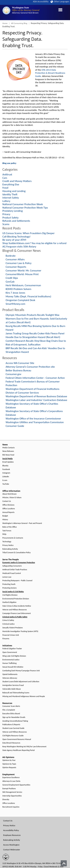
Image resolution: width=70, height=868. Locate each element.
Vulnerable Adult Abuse (12, 689)
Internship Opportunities (12, 796)
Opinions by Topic (9, 764)
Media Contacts (9, 448)
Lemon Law (7, 577)
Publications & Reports (11, 725)
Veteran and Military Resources (15, 610)
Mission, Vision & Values (12, 498)
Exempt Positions (9, 789)
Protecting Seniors (9, 588)
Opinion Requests (9, 768)
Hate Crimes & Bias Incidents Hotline (17, 606)
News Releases (8, 451)
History (5, 520)
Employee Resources (12, 835)
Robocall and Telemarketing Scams (16, 693)
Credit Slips (12, 278)
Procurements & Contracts (13, 538)
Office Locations (9, 509)
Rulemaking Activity (10, 549)
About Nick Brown (9, 494)
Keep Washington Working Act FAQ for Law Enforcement (24, 747)
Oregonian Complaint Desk (20, 300)
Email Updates (8, 462)
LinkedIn (6, 477)
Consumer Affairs (15, 259)
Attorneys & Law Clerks (11, 781)
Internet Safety (11, 198)
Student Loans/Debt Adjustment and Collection (21, 682)
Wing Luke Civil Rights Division (14, 656)
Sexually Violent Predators (13, 628)
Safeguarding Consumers (12, 566)
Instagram (6, 473)
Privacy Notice (8, 545)
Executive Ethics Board (11, 714)
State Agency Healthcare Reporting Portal (19, 750)
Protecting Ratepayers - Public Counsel (17, 581)
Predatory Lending (13, 211)
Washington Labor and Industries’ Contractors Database (36, 400)
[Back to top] (64, 863)
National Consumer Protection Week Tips (25, 208)
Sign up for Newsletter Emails (14, 717)
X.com (5, 480)
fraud (5, 188)
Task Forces (7, 531)
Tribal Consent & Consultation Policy (17, 553)
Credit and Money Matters (17, 181)
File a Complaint (9, 710)
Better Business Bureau (18, 370)
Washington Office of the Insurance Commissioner (33, 419)
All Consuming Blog (19, 23)
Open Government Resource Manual (17, 739)
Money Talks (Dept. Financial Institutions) (28, 296)
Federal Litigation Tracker (12, 649)
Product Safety (10, 218)
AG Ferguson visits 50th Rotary (19, 247)
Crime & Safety (8, 620)
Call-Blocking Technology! (16, 237)
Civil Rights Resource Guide (13, 736)
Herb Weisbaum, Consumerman (23, 285)
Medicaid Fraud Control (12, 573)
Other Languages (60, 2)
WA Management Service (12, 792)
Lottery (6, 201)
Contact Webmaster (12, 850)
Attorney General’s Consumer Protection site (30, 367)
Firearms (6, 639)
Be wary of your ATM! (14, 240)
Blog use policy (9, 163)
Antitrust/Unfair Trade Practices (15, 570)
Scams (6, 224)
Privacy (6, 214)
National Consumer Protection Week (23, 204)
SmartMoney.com (15, 304)
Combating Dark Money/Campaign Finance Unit (21, 671)
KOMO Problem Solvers (18, 289)
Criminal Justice (9, 624)
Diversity (6, 800)
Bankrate (11, 256)
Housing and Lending (14, 191)
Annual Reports (8, 512)
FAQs (4, 534)
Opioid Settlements (10, 674)
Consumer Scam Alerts (11, 706)
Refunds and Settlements (16, 221)
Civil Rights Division (10, 595)
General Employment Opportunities (16, 785)
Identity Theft (10, 194)
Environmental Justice (11, 660)
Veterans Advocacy (10, 678)
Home (5, 23)
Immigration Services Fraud (13, 685)
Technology (7, 542)
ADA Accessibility (41, 2)
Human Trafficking (9, 663)
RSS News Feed (8, 455)
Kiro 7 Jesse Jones (15, 293)
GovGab (10, 282)
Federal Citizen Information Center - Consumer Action (35, 378)
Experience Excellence (11, 777)
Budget (5, 516)
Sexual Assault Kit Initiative (13, 667)
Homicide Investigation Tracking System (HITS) (20, 631)
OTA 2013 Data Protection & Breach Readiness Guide (50, 73)
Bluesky (5, 466)
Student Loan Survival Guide (13, 728)
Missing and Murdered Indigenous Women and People (24, 696)
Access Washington (11, 845)
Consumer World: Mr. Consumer (23, 271)
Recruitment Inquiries (11, 807)
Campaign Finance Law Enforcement (17, 613)
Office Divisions (8, 505)
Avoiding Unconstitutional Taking (15, 721)
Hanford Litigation (9, 602)
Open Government (10, 652)
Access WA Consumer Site (20, 363)
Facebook (6, 469)
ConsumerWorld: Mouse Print (22, 274)
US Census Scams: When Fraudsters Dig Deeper (28, 233)
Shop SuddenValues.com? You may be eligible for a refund (34, 243)
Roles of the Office (10, 527)
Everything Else (11, 184)
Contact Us (7, 501)
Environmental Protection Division (16, 599)
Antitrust (7, 174)
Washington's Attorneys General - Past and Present (22, 523)
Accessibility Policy (11, 830)
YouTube (6, 484)
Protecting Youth (9, 584)
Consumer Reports (16, 267)
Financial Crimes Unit (11, 635)
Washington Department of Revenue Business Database (36, 396)
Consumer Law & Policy (19, 263)
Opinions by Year (9, 760)
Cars (5, 178)
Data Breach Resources (11, 743)
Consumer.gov (13, 374)
